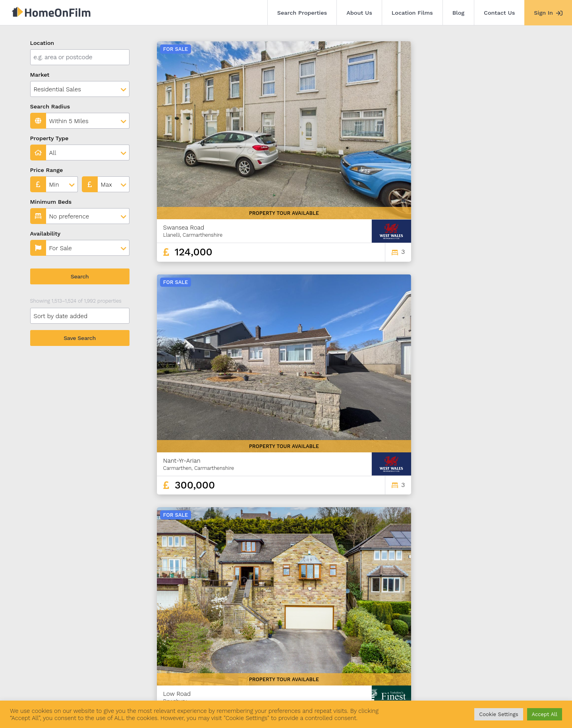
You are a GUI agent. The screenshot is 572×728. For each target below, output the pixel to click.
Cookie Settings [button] (499, 714)
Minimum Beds (51, 202)
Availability (45, 234)
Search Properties (302, 13)
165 (515, 612)
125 (411, 612)
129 (466, 612)
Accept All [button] (545, 714)
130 (480, 612)
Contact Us (499, 13)
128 (452, 612)
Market (40, 75)
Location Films (412, 13)
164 (500, 612)
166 (528, 612)
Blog (458, 13)
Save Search (80, 338)
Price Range (47, 170)
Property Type (49, 138)
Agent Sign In (271, 684)
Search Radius (50, 106)
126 (425, 612)
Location (42, 43)
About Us (359, 13)
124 (397, 612)
